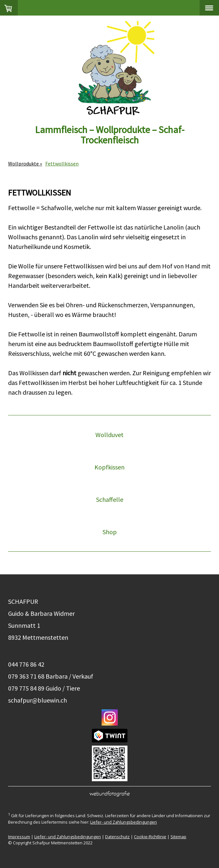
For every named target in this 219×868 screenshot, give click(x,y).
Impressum (19, 837)
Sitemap (178, 837)
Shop (110, 532)
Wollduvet (109, 435)
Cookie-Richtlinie (150, 837)
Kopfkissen (109, 467)
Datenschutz (117, 837)
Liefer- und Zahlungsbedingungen (124, 822)
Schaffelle (110, 499)
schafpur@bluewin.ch (38, 700)
